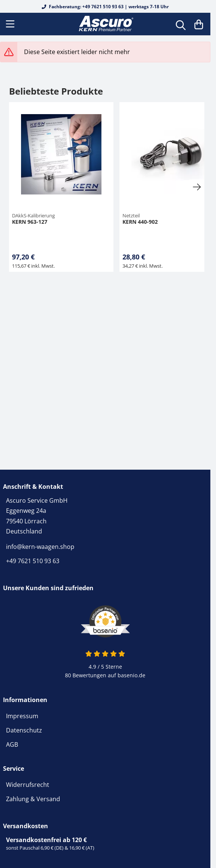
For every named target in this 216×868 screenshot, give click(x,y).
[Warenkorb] (199, 24)
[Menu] (11, 24)
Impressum (22, 716)
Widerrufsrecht (28, 785)
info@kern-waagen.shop (40, 547)
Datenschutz (24, 730)
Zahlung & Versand (33, 799)
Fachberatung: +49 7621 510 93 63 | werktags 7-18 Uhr (105, 7)
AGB (12, 744)
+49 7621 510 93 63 (33, 561)
